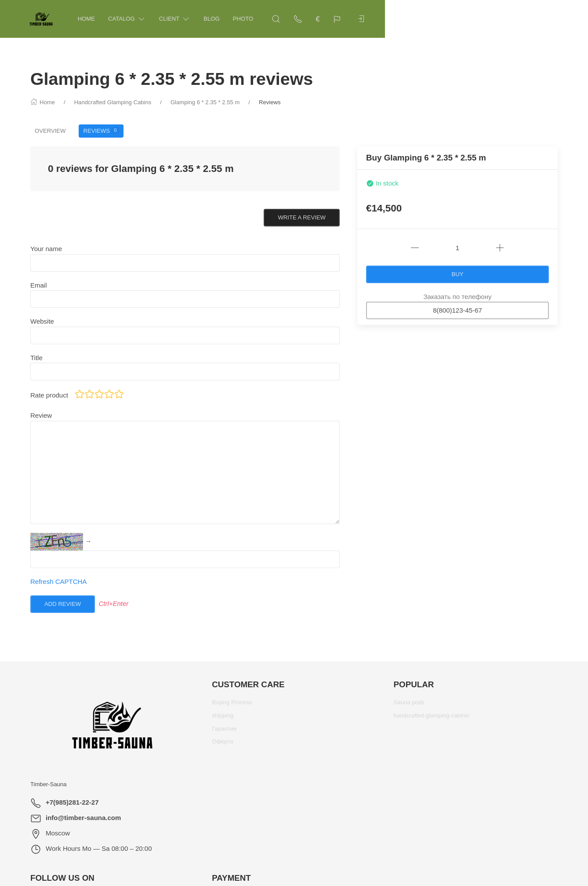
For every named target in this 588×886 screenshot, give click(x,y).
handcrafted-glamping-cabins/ (432, 719)
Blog (224, 19)
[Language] (528, 19)
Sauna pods (409, 706)
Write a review (302, 217)
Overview (50, 131)
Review (41, 415)
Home (99, 19)
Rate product (49, 395)
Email (39, 285)
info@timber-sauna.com (83, 818)
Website (42, 321)
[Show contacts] (489, 19)
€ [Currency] (508, 19)
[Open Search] (467, 19)
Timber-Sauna (49, 784)
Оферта (222, 745)
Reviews (101, 130)
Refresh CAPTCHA (58, 582)
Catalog (140, 19)
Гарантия (224, 732)
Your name (46, 249)
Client (188, 19)
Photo (256, 19)
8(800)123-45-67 (457, 310)
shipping (223, 719)
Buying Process (232, 706)
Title (36, 358)
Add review (63, 604)
